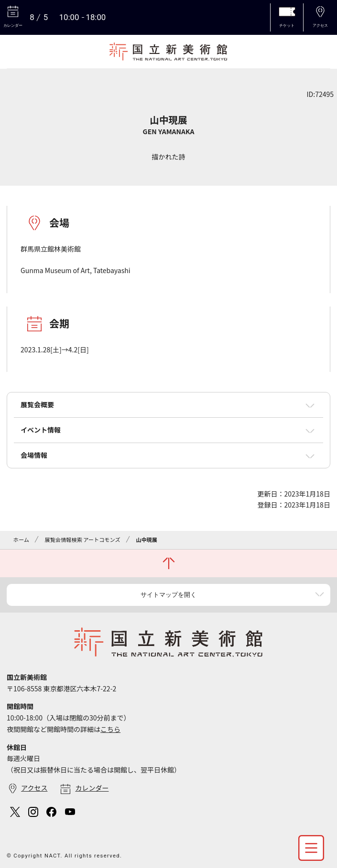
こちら (110, 729)
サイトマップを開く (168, 595)
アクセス (34, 788)
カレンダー (92, 788)
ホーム (21, 540)
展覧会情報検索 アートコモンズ (82, 540)
